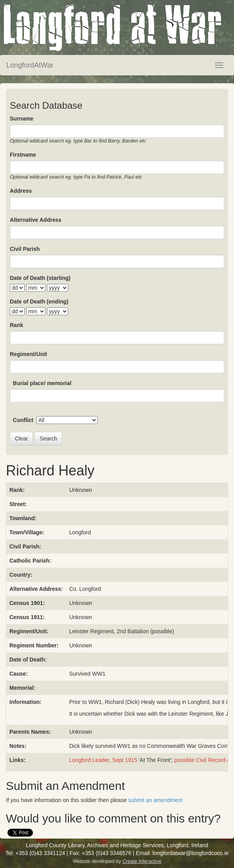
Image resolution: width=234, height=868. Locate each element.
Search (48, 439)
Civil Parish (25, 249)
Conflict (23, 420)
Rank (16, 325)
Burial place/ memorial (42, 383)
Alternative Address (36, 220)
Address (21, 191)
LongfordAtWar (30, 65)
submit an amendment (155, 800)
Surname (22, 119)
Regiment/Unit (28, 354)
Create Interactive (142, 861)
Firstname (23, 155)
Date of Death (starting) (40, 278)
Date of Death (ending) (39, 302)
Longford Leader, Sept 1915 (103, 760)
